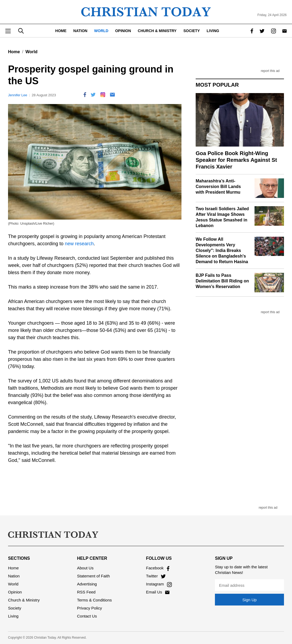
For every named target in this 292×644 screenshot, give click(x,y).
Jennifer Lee (18, 95)
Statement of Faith (94, 576)
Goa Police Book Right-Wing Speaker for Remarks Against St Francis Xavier (236, 160)
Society (191, 31)
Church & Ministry (157, 31)
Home (61, 31)
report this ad (270, 71)
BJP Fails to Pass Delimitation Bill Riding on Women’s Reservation (222, 281)
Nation (80, 31)
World (101, 31)
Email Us (158, 592)
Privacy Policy (90, 608)
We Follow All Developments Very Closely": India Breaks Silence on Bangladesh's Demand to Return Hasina (222, 250)
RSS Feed (86, 592)
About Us (85, 568)
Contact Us (87, 616)
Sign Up (249, 600)
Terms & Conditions (94, 600)
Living (213, 31)
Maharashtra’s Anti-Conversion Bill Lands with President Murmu (218, 187)
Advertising (87, 584)
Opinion (123, 31)
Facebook (158, 568)
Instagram (159, 584)
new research (79, 244)
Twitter (156, 576)
